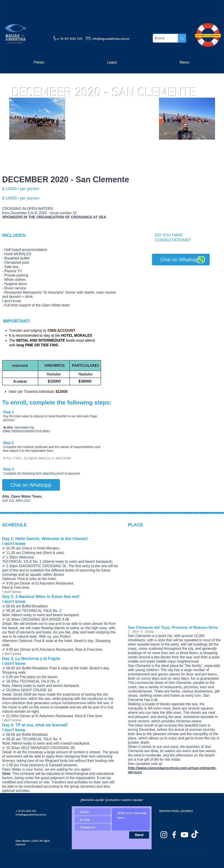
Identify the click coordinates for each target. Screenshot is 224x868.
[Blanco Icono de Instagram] (164, 835)
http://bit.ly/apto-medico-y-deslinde (37, 458)
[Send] (139, 835)
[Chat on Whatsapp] (181, 260)
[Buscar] (162, 38)
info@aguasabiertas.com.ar (111, 38)
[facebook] (174, 835)
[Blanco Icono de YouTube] (184, 835)
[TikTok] (195, 835)
